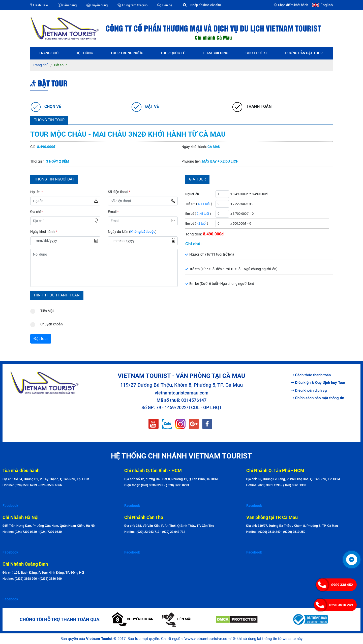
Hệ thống (84, 53)
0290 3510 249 (341, 605)
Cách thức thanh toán (311, 375)
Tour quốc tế (173, 53)
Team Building (215, 53)
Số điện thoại (119, 192)
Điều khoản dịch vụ (309, 390)
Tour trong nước (127, 53)
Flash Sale (39, 5)
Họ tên (37, 192)
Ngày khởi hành (44, 232)
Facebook (10, 506)
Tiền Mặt (42, 310)
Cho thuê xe (257, 53)
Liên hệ (165, 5)
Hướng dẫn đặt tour (304, 53)
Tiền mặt (177, 619)
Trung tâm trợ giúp (132, 5)
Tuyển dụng (97, 5)
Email (113, 212)
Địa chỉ (37, 212)
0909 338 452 (342, 585)
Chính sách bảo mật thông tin (317, 398)
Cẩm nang (67, 5)
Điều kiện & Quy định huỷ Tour (318, 383)
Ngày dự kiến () (132, 232)
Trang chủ (49, 53)
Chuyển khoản (47, 323)
